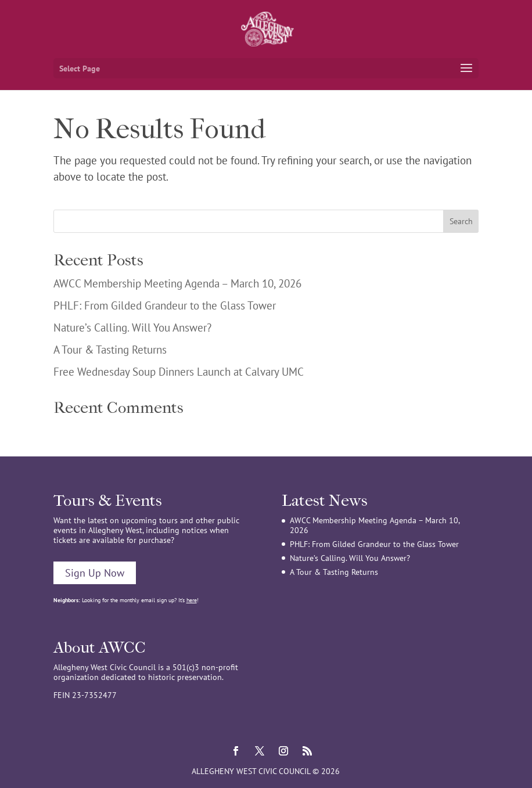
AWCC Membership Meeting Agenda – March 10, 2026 (177, 283)
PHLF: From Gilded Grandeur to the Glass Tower (165, 305)
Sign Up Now (95, 573)
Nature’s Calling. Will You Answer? (132, 328)
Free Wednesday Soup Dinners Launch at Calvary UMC (179, 372)
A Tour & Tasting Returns (110, 350)
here (192, 600)
